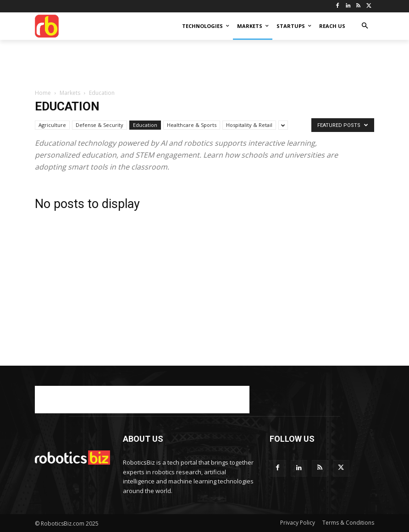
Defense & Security (99, 125)
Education (145, 125)
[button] (365, 26)
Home (43, 93)
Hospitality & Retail (249, 125)
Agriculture (52, 125)
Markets (70, 93)
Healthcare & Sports (192, 125)
